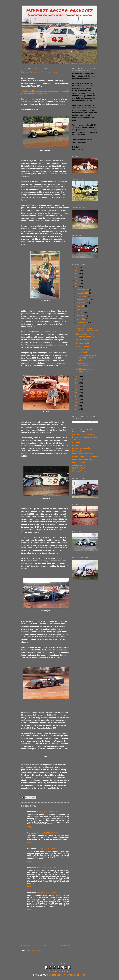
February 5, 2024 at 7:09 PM (47, 833)
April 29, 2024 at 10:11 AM (47, 849)
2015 (77, 389)
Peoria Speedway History (82, 460)
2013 (77, 396)
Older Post (65, 946)
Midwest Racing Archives (60, 10)
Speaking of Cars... (84, 340)
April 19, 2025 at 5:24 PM (46, 893)
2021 (77, 284)
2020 (77, 287)
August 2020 (82, 303)
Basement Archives (84, 343)
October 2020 (82, 296)
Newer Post (26, 946)
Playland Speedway (80, 462)
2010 (77, 406)
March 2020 (81, 319)
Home (45, 946)
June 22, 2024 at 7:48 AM (46, 868)
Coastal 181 (77, 445)
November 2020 (83, 293)
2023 (77, 277)
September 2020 (83, 300)
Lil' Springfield (78, 451)
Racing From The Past (81, 465)
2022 (77, 280)
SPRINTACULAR (79, 468)
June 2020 (81, 309)
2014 (77, 393)
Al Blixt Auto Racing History (83, 434)
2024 (77, 274)
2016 (77, 386)
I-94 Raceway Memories (81, 448)
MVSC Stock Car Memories (83, 454)
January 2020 (82, 326)
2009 (77, 409)
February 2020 (82, 322)
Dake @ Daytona (83, 346)
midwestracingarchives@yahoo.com (66, 975)
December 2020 (83, 290)
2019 (77, 376)
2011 (77, 402)
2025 (77, 271)
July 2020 (81, 306)
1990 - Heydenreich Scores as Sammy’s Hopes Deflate (87, 358)
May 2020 (81, 313)
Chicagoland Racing (80, 442)
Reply (29, 827)
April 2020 (81, 316)
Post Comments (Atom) (41, 950)
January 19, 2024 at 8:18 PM (47, 812)
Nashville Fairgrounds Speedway (85, 457)
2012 (77, 399)
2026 (77, 267)
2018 (77, 380)
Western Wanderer (79, 471)
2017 (77, 383)
